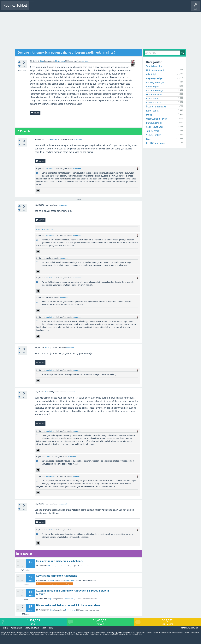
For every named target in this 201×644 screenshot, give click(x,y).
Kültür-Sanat (152, 111)
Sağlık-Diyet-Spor (155, 127)
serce (65, 566)
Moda (149, 115)
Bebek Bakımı (114, 8)
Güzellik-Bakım (154, 103)
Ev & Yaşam (152, 99)
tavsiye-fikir (41, 584)
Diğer (42, 61)
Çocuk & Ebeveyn (155, 90)
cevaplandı (78, 139)
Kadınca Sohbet (15, 6)
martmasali (70, 581)
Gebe (44, 628)
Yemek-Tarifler (153, 135)
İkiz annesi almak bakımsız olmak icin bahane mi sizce (68, 605)
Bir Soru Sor (83, 8)
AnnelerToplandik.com (190, 628)
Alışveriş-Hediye (154, 78)
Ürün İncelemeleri (155, 70)
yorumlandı (77, 169)
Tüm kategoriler (154, 66)
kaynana (69, 584)
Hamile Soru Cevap (98, 8)
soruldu (85, 61)
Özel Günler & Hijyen (157, 119)
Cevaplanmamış (46, 8)
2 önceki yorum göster (46, 229)
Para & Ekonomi (154, 123)
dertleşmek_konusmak (56, 584)
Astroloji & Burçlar (155, 82)
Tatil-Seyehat (153, 131)
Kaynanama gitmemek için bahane (57, 576)
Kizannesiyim (69, 599)
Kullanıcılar (72, 8)
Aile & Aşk (50, 581)
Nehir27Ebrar (71, 610)
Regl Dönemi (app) (155, 143)
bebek (51, 628)
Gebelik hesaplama (32, 628)
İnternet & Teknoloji (156, 107)
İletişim (6, 628)
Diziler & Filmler (154, 94)
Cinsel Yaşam (153, 86)
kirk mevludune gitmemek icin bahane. (59, 561)
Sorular (34, 8)
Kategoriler (60, 8)
